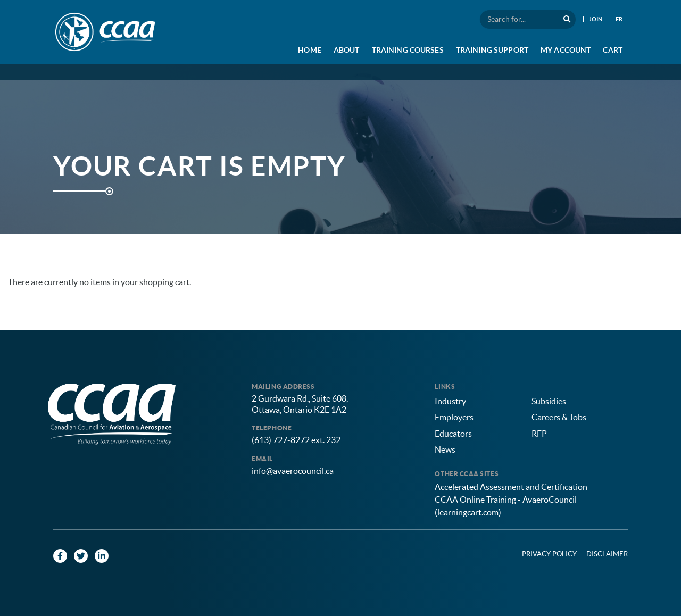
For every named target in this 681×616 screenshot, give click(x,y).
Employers (454, 417)
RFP (539, 434)
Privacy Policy (549, 554)
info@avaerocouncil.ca (293, 471)
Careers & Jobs (559, 417)
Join (596, 19)
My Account (566, 50)
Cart (613, 50)
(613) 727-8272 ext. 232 (296, 440)
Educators (453, 434)
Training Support (492, 50)
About (347, 50)
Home (310, 50)
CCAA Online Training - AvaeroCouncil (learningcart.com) (506, 506)
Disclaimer (607, 554)
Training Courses (408, 50)
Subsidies (549, 401)
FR (619, 19)
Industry (450, 401)
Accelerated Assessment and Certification (511, 487)
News (445, 449)
